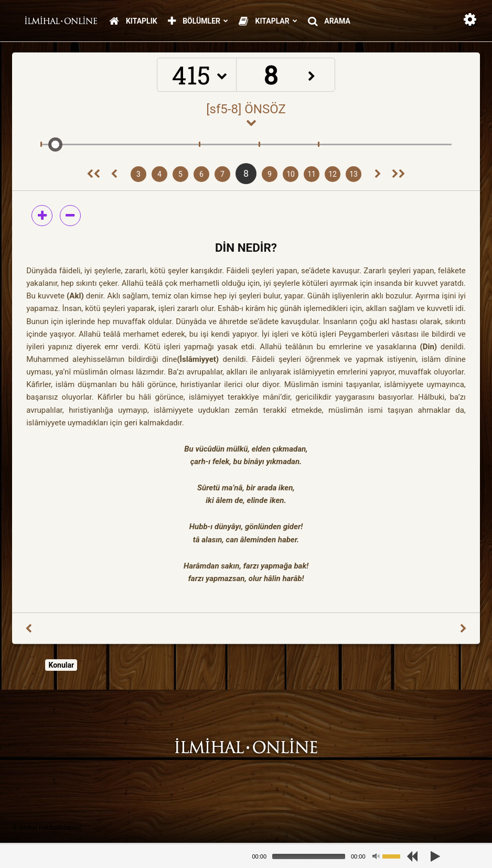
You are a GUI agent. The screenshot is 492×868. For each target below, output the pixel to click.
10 (291, 174)
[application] (330, 856)
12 (333, 174)
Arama (329, 22)
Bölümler (198, 22)
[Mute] (376, 856)
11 (312, 174)
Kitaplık (133, 22)
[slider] (309, 856)
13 (354, 174)
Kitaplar (268, 22)
